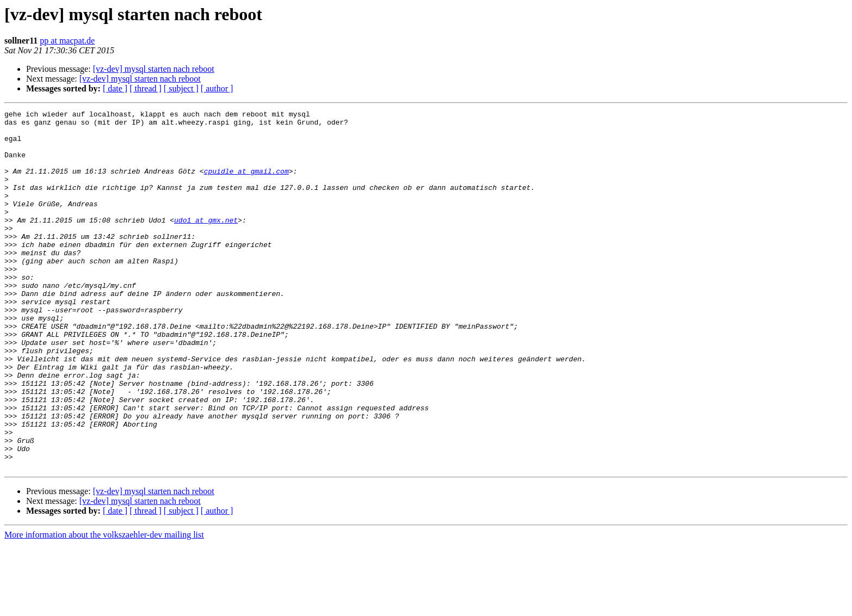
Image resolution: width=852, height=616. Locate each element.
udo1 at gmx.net (206, 243)
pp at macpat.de (67, 41)
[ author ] (217, 88)
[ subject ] (181, 88)
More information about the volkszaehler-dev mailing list (104, 606)
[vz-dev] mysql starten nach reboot (154, 69)
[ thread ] (146, 88)
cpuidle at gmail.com (246, 184)
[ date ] (115, 88)
